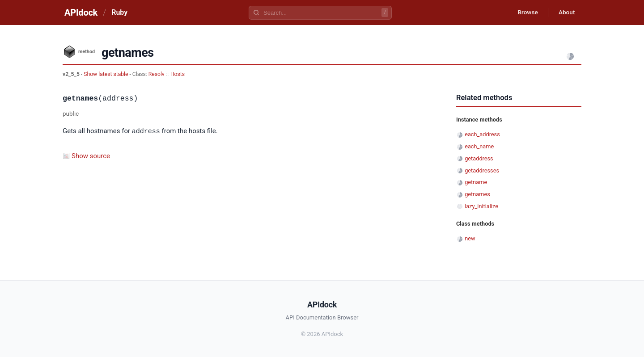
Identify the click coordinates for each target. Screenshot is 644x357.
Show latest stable (106, 74)
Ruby (119, 12)
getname (476, 182)
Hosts (178, 74)
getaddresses (482, 170)
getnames (477, 194)
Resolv (157, 74)
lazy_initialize (481, 206)
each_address (482, 134)
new (470, 238)
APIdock (81, 13)
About (566, 13)
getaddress (479, 158)
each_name (479, 146)
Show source (91, 155)
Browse (525, 13)
